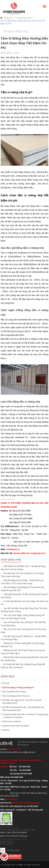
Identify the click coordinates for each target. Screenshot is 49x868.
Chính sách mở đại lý (12, 721)
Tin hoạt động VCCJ (23, 18)
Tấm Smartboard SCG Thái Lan (16, 696)
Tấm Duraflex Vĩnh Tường (14, 692)
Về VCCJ (6, 683)
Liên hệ (6, 730)
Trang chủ (8, 18)
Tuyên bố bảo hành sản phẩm (16, 726)
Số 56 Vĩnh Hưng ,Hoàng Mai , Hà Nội (14, 839)
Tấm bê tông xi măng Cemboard (18, 687)
